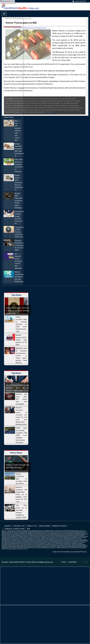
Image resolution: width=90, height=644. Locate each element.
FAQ (64, 562)
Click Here (49, 112)
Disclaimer (44, 526)
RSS (29, 529)
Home (7, 526)
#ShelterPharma (41, 28)
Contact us (19, 526)
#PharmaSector (30, 28)
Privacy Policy (60, 526)
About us (32, 526)
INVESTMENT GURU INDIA (25, 562)
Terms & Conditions (14, 529)
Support (73, 562)
